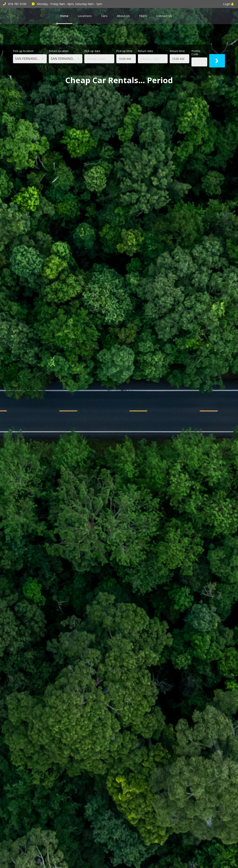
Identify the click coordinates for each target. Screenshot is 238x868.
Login (228, 4)
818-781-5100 (17, 4)
